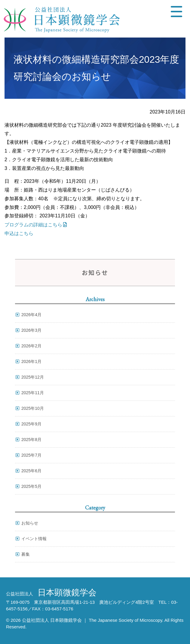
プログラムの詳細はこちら (33, 225)
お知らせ (30, 523)
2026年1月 (31, 361)
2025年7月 (31, 455)
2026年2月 (31, 346)
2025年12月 (33, 377)
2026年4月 (31, 315)
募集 (26, 554)
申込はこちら (19, 233)
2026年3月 (31, 330)
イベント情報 (34, 539)
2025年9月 (31, 424)
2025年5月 (31, 486)
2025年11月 (33, 393)
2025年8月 (31, 440)
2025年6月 (31, 471)
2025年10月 (33, 408)
